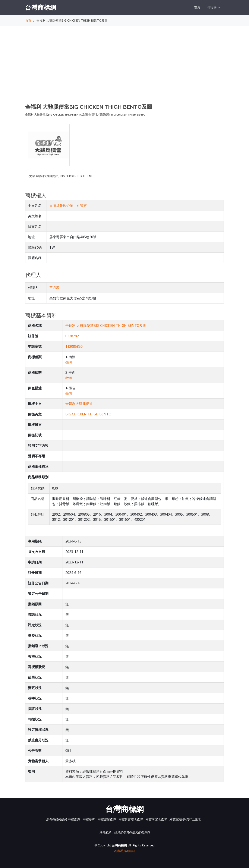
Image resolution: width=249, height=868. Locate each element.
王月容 (54, 288)
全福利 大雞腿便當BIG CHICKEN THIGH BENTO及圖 (106, 325)
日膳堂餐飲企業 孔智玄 (68, 205)
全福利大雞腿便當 (79, 404)
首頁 (197, 7)
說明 (69, 362)
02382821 (73, 336)
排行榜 (212, 7)
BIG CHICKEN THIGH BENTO (88, 414)
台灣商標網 (41, 7)
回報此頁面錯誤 (124, 851)
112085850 (74, 346)
